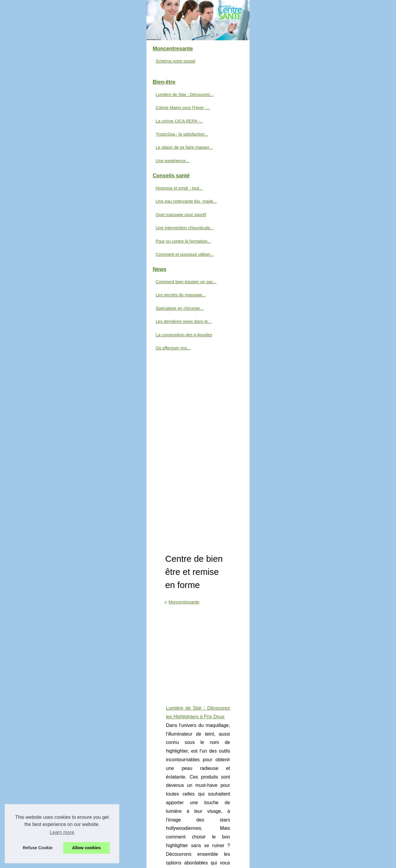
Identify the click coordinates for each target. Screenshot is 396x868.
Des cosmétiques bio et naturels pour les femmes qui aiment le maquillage (219, 736)
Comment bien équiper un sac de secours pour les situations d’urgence (187, 357)
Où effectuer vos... (44, 447)
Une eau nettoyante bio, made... (57, 301)
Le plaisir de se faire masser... (55, 247)
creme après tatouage (213, 575)
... (312, 330)
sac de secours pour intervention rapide (226, 391)
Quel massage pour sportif (52, 314)
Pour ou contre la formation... (54, 341)
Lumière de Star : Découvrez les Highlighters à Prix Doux (172, 287)
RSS (142, 862)
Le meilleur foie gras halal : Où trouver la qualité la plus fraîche (208, 685)
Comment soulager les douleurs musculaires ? (193, 716)
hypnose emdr (252, 452)
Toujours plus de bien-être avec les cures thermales (198, 756)
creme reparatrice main (195, 514)
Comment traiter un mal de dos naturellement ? (194, 674)
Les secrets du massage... (52, 394)
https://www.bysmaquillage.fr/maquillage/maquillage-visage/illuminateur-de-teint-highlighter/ (209, 330)
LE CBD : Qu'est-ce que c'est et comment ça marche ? (201, 726)
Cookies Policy (122, 862)
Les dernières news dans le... (54, 421)
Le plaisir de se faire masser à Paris (183, 644)
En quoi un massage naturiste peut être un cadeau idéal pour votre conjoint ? (222, 746)
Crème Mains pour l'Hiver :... (54, 207)
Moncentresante (130, 181)
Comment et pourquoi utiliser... (56, 354)
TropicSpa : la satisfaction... (53, 234)
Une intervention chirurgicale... (55, 327)
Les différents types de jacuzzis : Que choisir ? (193, 695)
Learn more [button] (62, 832)
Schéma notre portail (46, 160)
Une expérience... (43, 260)
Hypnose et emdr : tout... (50, 287)
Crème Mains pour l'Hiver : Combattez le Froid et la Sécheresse (179, 479)
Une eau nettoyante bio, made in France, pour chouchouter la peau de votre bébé (226, 633)
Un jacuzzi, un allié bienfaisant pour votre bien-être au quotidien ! (211, 664)
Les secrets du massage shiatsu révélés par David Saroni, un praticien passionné (226, 609)
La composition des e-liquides (55, 434)
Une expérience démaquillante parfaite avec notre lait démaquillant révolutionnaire (227, 654)
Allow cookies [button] (86, 848)
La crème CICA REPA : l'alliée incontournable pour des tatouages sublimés (191, 540)
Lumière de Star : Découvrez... (56, 194)
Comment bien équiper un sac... (57, 381)
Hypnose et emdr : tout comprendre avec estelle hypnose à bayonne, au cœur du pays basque (212, 418)
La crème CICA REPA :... (50, 220)
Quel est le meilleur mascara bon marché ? (190, 705)
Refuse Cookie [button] (38, 848)
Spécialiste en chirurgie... (51, 408)
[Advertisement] (243, 230)
